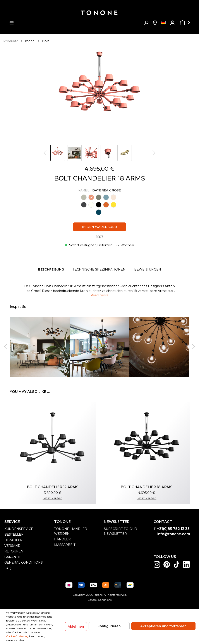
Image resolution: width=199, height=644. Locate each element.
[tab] (51, 270)
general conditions (24, 562)
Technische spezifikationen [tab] (99, 269)
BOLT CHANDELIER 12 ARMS (53, 487)
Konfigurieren (109, 626)
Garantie (13, 557)
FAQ (8, 568)
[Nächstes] (154, 153)
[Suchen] (146, 23)
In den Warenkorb (99, 227)
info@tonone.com (174, 534)
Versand (12, 546)
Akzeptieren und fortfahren (163, 626)
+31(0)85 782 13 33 (173, 529)
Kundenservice (19, 529)
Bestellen (14, 535)
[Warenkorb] (185, 23)
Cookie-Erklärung (17, 636)
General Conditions (99, 600)
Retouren (14, 551)
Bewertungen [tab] (148, 269)
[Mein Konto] (172, 23)
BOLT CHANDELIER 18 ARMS (147, 487)
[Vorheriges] (45, 153)
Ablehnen (76, 627)
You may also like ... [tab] (30, 392)
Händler (62, 539)
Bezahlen (14, 540)
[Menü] (12, 23)
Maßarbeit (65, 545)
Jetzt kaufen (53, 498)
